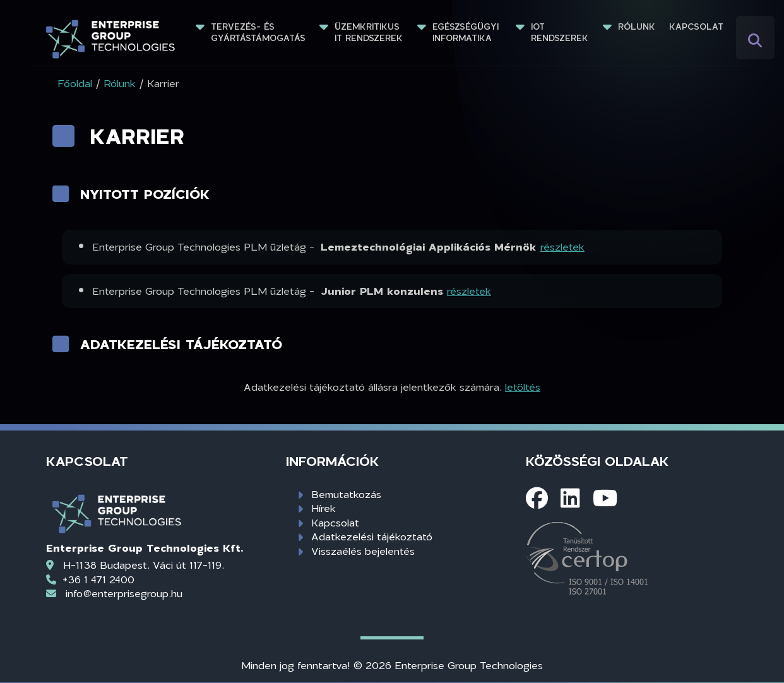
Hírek (324, 508)
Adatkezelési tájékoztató (372, 536)
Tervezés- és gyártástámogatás (258, 32)
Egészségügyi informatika (467, 32)
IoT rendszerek (560, 32)
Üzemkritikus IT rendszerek (369, 32)
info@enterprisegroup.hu (124, 593)
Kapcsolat (696, 27)
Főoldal (75, 83)
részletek (562, 246)
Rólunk (637, 27)
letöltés (523, 387)
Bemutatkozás (346, 494)
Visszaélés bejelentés (363, 551)
